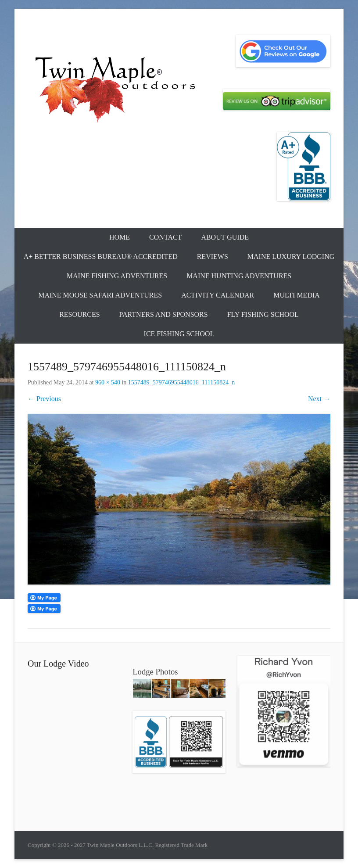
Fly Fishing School (263, 314)
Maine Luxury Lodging (291, 256)
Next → (319, 399)
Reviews (213, 256)
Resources (79, 314)
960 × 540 (108, 382)
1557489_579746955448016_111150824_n (181, 382)
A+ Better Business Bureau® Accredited (101, 256)
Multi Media (297, 295)
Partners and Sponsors (164, 314)
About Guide (225, 237)
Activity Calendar (218, 295)
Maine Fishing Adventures (117, 276)
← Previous (44, 399)
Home (120, 237)
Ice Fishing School (179, 334)
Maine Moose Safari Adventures (100, 295)
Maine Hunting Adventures (239, 276)
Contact (165, 237)
